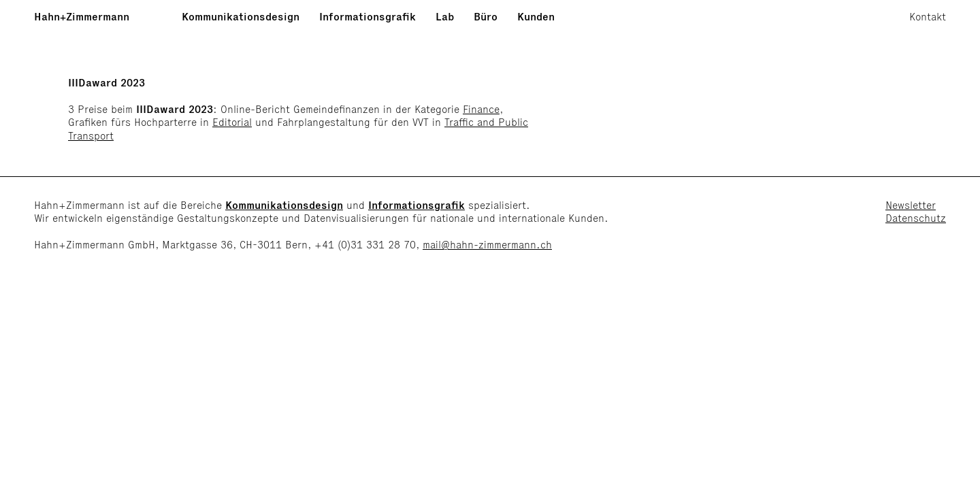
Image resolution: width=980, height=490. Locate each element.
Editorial (232, 122)
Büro (486, 17)
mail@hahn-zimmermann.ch (487, 245)
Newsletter (911, 205)
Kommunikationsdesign (241, 17)
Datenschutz (916, 218)
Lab (445, 17)
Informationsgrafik (367, 17)
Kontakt (928, 17)
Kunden (536, 17)
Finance (481, 109)
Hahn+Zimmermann (82, 17)
